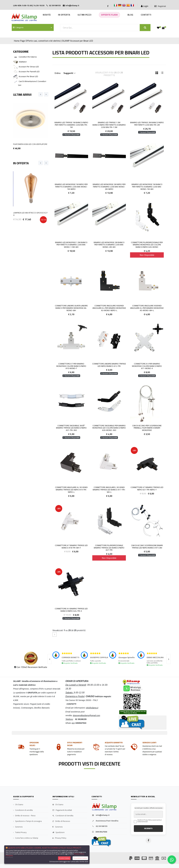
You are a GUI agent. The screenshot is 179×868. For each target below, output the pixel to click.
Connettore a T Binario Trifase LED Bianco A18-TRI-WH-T (71, 547)
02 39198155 (99, 826)
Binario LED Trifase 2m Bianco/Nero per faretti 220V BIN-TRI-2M (147, 124)
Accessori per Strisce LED (29, 67)
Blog (130, 15)
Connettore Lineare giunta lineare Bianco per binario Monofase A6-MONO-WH (71, 308)
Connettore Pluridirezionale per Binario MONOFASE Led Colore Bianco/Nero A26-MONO (147, 245)
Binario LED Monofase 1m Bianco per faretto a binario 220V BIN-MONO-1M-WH (147, 187)
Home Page (19, 41)
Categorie (18, 27)
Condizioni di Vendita (63, 816)
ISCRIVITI (148, 828)
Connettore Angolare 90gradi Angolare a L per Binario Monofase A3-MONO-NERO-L (109, 308)
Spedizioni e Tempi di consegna (27, 821)
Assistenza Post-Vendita (105, 821)
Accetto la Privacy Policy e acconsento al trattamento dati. (150, 821)
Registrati (160, 6)
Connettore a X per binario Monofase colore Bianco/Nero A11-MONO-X (147, 366)
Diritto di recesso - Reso (24, 816)
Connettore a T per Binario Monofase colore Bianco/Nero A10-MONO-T (71, 366)
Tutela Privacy (20, 832)
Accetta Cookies (64, 858)
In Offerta (64, 15)
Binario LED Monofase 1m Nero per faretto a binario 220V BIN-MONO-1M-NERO (71, 187)
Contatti (146, 15)
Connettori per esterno (28, 57)
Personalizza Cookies (80, 858)
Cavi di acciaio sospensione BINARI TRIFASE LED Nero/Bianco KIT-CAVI (147, 547)
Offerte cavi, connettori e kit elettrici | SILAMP (48, 41)
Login (145, 6)
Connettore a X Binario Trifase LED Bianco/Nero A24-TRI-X (71, 610)
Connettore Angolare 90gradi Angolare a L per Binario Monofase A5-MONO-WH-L (147, 308)
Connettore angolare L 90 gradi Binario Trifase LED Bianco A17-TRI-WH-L (109, 490)
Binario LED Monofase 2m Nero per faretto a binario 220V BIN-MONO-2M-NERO (109, 187)
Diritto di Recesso (61, 821)
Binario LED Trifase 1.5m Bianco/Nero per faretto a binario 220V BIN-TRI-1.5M (109, 125)
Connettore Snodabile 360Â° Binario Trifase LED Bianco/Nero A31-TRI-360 (71, 428)
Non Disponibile (147, 255)
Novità (47, 15)
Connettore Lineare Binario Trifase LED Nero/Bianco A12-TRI (109, 365)
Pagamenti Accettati (62, 810)
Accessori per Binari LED (82, 41)
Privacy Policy (59, 838)
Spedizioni (58, 832)
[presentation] (41, 94)
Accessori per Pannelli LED (29, 72)
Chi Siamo (18, 805)
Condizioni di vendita (23, 810)
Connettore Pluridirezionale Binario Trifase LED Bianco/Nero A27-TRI (109, 548)
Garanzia (18, 827)
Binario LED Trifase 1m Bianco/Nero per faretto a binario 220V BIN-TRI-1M (71, 125)
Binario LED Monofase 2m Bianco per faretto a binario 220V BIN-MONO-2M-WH (109, 245)
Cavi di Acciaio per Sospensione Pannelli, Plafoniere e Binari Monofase (147, 428)
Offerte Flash (109, 15)
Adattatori (23, 62)
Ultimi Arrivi (22, 95)
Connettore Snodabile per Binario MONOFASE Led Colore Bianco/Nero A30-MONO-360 (109, 428)
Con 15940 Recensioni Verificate (32, 667)
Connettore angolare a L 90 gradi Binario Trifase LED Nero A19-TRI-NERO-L (71, 490)
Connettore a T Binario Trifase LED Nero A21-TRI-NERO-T (147, 488)
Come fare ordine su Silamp (26, 838)
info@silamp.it (101, 815)
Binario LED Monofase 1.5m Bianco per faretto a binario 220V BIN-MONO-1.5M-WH (71, 245)
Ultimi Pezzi (84, 15)
